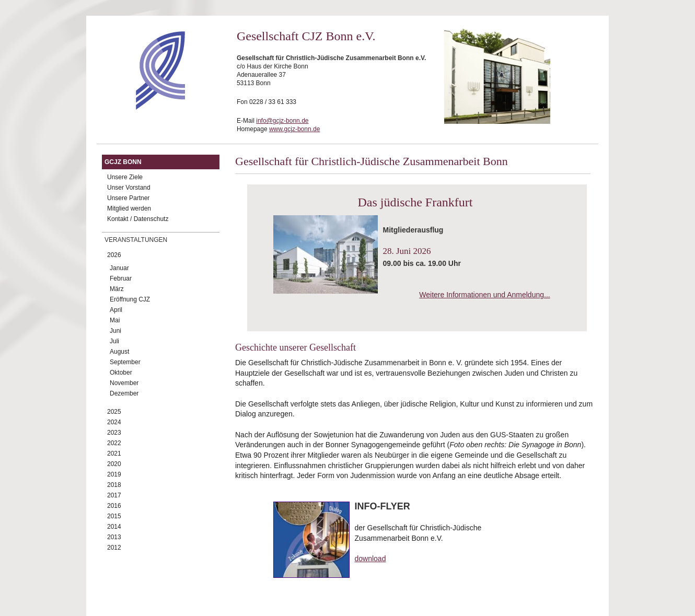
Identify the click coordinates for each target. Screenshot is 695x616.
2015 (114, 516)
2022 (114, 443)
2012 (114, 548)
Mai (115, 320)
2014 (114, 527)
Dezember (124, 393)
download (370, 559)
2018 (114, 485)
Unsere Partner (128, 198)
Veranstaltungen (136, 240)
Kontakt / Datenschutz (138, 219)
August (119, 352)
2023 (114, 433)
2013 (114, 537)
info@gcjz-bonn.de (282, 121)
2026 (114, 255)
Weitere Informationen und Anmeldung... (484, 295)
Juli (114, 341)
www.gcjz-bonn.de (294, 129)
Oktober (121, 373)
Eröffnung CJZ (130, 299)
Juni (115, 331)
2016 (114, 506)
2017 (114, 495)
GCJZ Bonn (123, 162)
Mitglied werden (129, 208)
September (125, 362)
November (124, 383)
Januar (119, 268)
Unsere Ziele (125, 177)
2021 (114, 454)
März (117, 289)
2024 (114, 422)
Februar (121, 278)
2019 (114, 474)
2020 (114, 464)
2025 (114, 412)
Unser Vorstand (129, 188)
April (116, 310)
